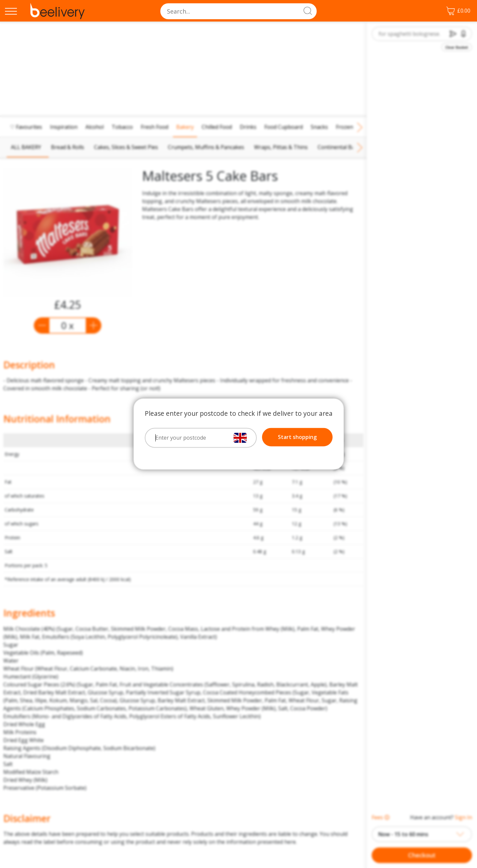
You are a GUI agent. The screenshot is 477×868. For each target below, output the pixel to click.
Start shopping (297, 437)
